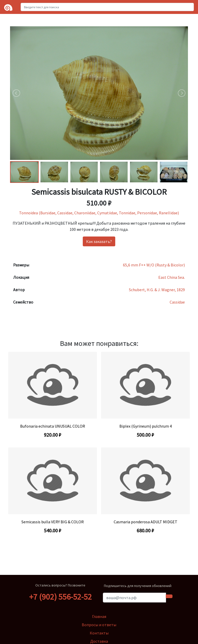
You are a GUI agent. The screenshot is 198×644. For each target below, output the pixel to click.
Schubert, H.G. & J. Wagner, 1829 (157, 290)
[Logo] (8, 7)
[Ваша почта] (134, 598)
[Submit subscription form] (169, 596)
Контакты (99, 633)
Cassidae (177, 302)
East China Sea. (172, 277)
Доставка (99, 641)
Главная (99, 616)
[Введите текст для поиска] (107, 7)
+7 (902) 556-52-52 (60, 597)
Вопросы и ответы (99, 625)
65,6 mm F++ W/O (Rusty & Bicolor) (154, 265)
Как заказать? (99, 241)
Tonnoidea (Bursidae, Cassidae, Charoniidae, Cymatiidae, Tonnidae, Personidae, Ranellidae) (99, 213)
